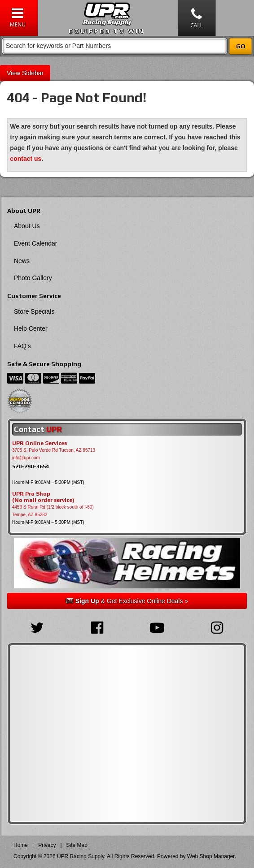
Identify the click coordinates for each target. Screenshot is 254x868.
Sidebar (33, 73)
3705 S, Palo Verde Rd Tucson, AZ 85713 (54, 450)
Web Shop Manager (211, 856)
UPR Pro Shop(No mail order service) (43, 497)
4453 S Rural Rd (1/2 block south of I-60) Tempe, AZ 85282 (53, 511)
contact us (26, 159)
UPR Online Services (39, 443)
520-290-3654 (31, 466)
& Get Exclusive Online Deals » (127, 601)
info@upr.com (26, 458)
